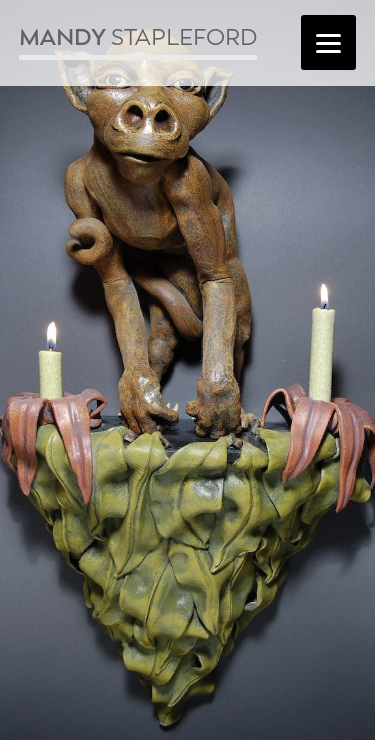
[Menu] (328, 42)
